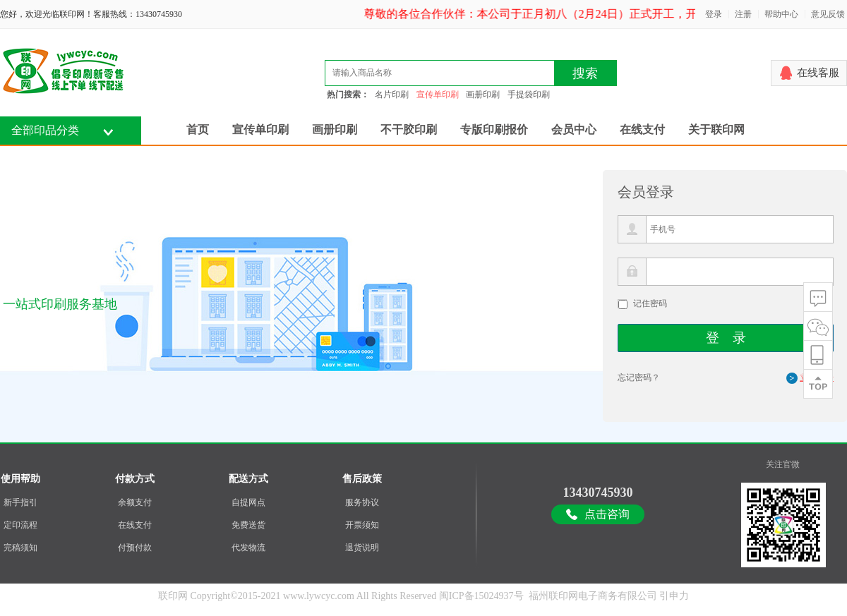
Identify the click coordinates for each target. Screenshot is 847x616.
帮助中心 (781, 14)
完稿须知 (20, 548)
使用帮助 (20, 479)
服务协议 (362, 502)
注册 (743, 14)
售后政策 (362, 479)
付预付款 (135, 548)
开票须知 (362, 525)
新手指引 (20, 502)
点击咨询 (607, 514)
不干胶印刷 (409, 129)
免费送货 (248, 525)
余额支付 (135, 502)
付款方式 (135, 479)
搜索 (585, 73)
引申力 (674, 596)
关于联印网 (716, 129)
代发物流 (248, 548)
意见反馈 (828, 14)
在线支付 (642, 129)
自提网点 (248, 502)
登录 (714, 14)
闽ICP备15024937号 (481, 596)
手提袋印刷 (529, 95)
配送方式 (248, 479)
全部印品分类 (45, 130)
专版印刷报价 (494, 129)
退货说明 (362, 548)
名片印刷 (392, 95)
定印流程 (20, 525)
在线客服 (818, 73)
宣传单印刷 (438, 95)
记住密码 (650, 303)
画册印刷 (483, 95)
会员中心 (574, 129)
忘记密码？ (639, 378)
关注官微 (783, 464)
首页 (198, 129)
